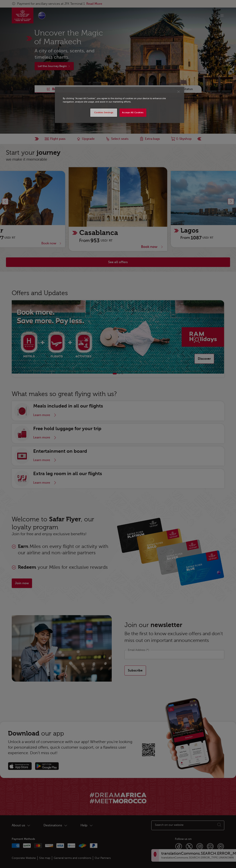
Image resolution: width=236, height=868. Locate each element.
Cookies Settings (104, 113)
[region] (119, 105)
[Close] (179, 92)
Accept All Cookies (133, 113)
